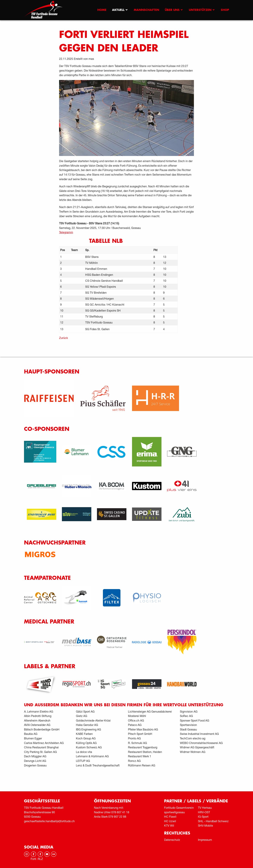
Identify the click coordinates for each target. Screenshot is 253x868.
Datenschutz (172, 840)
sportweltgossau (174, 812)
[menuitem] (102, 10)
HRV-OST (204, 812)
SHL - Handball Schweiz (213, 821)
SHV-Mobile (205, 825)
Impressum (205, 840)
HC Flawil (170, 817)
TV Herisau (205, 808)
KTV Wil (169, 825)
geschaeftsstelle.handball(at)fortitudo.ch (49, 821)
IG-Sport (203, 817)
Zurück (63, 338)
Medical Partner (49, 622)
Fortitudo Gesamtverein (179, 808)
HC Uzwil (170, 821)
